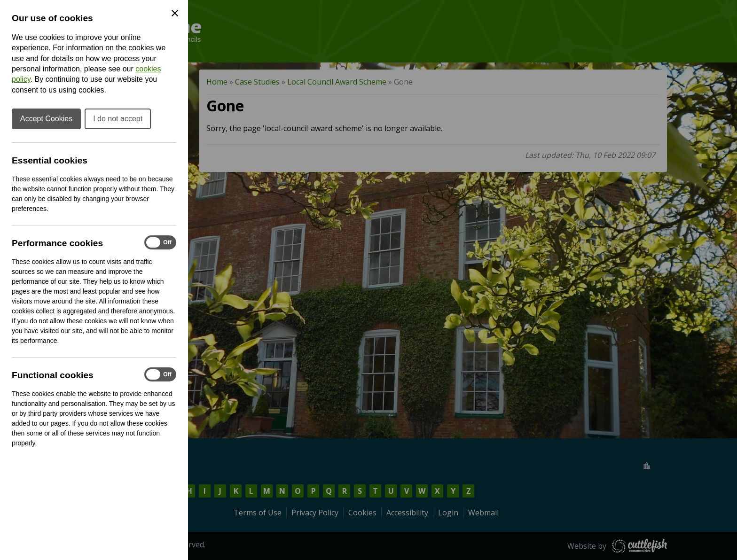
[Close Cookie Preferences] (175, 13)
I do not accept (118, 119)
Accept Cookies (46, 119)
